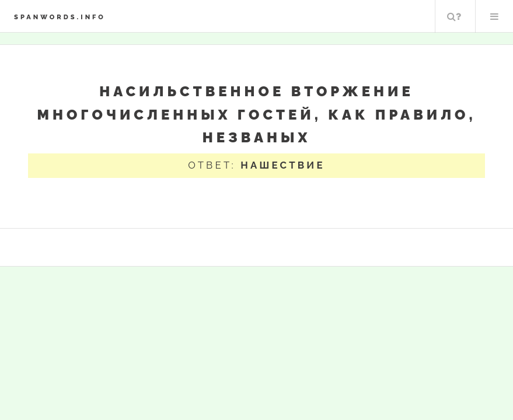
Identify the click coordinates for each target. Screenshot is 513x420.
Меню (494, 16)
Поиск (454, 16)
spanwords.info (60, 17)
